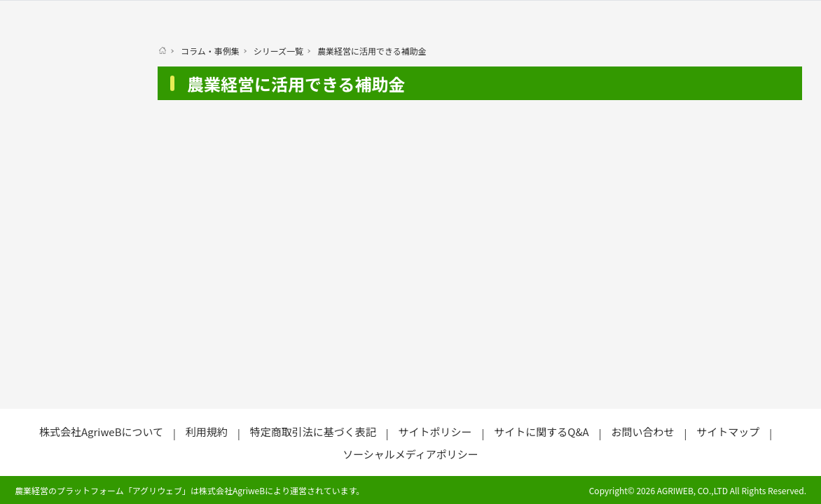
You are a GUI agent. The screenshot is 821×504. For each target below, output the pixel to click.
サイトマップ (728, 432)
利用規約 (207, 432)
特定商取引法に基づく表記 (313, 432)
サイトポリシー (435, 432)
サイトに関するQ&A (541, 432)
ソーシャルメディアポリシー (410, 454)
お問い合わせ (642, 432)
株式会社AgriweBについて (101, 432)
